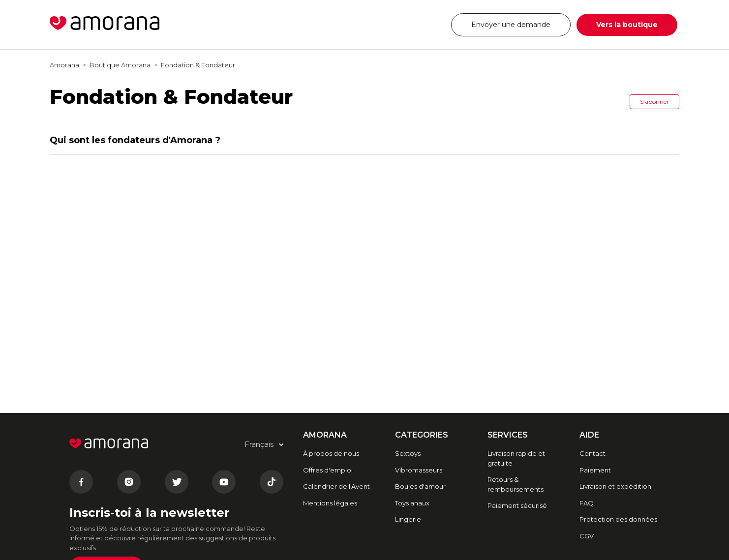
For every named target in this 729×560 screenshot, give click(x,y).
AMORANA (325, 435)
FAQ (587, 503)
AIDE (589, 435)
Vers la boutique (627, 25)
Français (416, 24)
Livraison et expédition (615, 486)
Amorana (64, 65)
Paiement (595, 470)
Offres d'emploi (328, 470)
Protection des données (618, 519)
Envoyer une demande (511, 25)
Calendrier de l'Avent (336, 486)
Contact (592, 453)
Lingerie (408, 519)
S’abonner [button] (654, 102)
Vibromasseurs (419, 470)
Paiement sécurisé (517, 505)
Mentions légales (330, 503)
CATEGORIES (422, 435)
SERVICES (508, 435)
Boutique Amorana (120, 65)
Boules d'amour (420, 486)
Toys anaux (412, 503)
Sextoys (408, 453)
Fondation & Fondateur (198, 65)
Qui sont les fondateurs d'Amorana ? (135, 140)
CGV (587, 536)
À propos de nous (331, 453)
